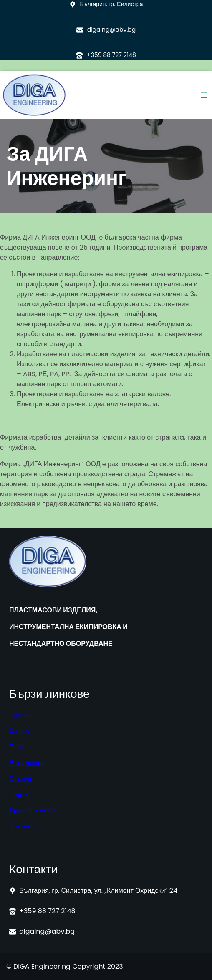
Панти (19, 794)
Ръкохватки (27, 763)
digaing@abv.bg (112, 30)
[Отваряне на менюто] (204, 95)
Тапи (17, 747)
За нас (19, 731)
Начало (21, 715)
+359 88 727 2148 (111, 55)
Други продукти (33, 810)
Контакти (23, 826)
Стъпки (20, 779)
